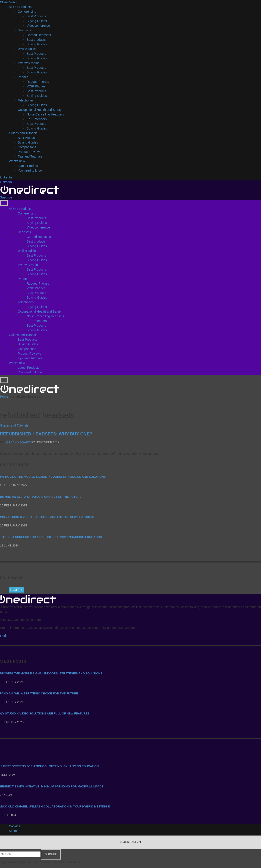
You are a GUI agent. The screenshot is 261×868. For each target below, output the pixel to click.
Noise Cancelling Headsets (45, 114)
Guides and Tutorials (23, 133)
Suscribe (6, 197)
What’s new (17, 161)
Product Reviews (29, 152)
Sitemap (15, 831)
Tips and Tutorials (30, 156)
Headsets (24, 30)
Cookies (15, 826)
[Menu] (4, 203)
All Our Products (20, 7)
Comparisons (27, 147)
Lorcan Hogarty (18, 442)
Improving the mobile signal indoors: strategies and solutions (53, 477)
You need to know (30, 170)
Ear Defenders (37, 119)
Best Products (36, 16)
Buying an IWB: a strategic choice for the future (41, 497)
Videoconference (38, 26)
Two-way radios (29, 63)
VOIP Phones (36, 86)
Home (4, 397)
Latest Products (29, 166)
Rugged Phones (38, 82)
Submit (51, 854)
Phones (23, 77)
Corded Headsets (39, 35)
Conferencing (27, 12)
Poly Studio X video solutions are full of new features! (47, 517)
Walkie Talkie (27, 49)
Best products (36, 40)
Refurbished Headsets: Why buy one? (46, 434)
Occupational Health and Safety (40, 110)
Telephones (26, 100)
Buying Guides (37, 21)
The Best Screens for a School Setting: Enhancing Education (51, 537)
